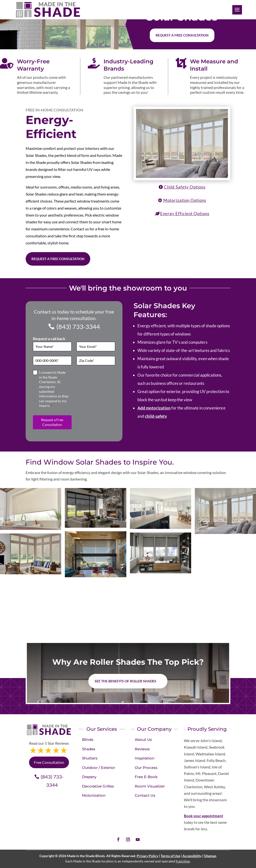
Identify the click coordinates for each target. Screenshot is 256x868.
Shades (89, 749)
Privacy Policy (147, 856)
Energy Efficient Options (185, 214)
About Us (143, 740)
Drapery (89, 777)
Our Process (146, 768)
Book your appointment (203, 816)
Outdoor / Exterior (99, 768)
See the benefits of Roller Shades (125, 681)
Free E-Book (146, 777)
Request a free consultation (182, 35)
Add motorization (154, 408)
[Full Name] (52, 346)
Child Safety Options (185, 187)
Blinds (88, 740)
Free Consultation (49, 762)
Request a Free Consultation (58, 259)
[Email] (96, 346)
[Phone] (52, 361)
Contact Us (145, 795)
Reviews (142, 749)
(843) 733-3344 (78, 327)
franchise (183, 861)
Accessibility (192, 856)
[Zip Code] (96, 361)
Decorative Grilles (98, 786)
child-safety (156, 416)
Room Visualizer (150, 786)
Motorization (94, 795)
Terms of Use (170, 856)
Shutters (90, 758)
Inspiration (145, 758)
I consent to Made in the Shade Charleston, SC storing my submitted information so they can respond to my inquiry (54, 389)
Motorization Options (185, 200)
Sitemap (210, 856)
